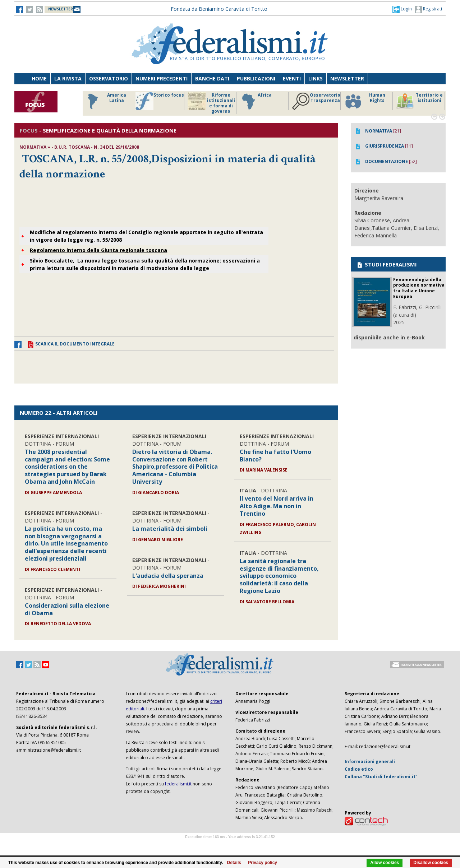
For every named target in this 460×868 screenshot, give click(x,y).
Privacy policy (263, 863)
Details (234, 863)
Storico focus (160, 101)
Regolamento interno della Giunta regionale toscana (98, 250)
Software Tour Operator (230, 845)
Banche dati (212, 78)
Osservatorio (109, 78)
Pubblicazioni (256, 78)
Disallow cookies (431, 863)
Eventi (292, 78)
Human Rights (365, 101)
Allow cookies (385, 863)
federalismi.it (178, 784)
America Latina (105, 101)
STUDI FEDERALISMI (387, 264)
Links (316, 78)
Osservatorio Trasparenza (316, 101)
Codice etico (359, 769)
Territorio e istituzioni (419, 101)
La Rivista (68, 78)
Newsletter (347, 78)
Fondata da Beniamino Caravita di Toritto (219, 9)
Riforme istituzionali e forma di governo (211, 103)
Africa (256, 101)
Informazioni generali (370, 762)
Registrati (428, 9)
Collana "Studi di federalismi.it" (381, 777)
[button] (402, 9)
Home (39, 78)
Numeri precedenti (162, 78)
